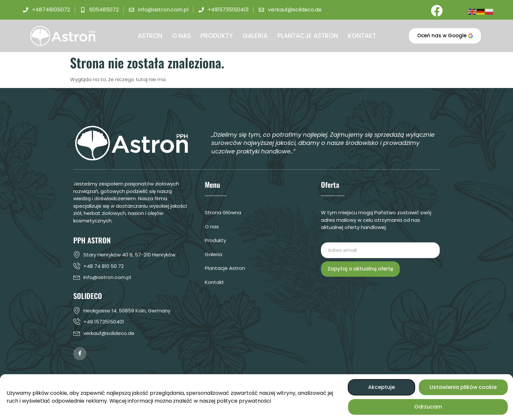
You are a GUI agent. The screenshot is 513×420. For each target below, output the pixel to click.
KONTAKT (362, 36)
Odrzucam (428, 407)
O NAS (181, 36)
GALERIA (255, 36)
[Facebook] (436, 10)
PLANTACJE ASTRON (308, 36)
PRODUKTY (217, 36)
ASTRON (150, 36)
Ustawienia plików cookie (463, 387)
